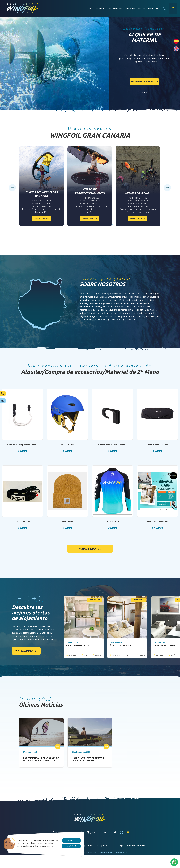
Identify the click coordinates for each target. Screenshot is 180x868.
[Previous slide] (12, 188)
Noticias (142, 9)
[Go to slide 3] (147, 93)
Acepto (71, 840)
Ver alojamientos (26, 651)
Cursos (90, 9)
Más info (71, 846)
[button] (164, 9)
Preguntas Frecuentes (90, 845)
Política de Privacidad (136, 845)
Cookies (107, 845)
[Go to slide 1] (142, 93)
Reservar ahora (42, 219)
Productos (101, 9)
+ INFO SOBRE (130, 9)
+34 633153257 (97, 832)
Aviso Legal (118, 845)
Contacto (153, 9)
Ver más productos (90, 549)
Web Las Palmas (121, 852)
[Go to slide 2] (144, 93)
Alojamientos (115, 9)
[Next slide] (167, 188)
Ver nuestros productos (144, 81)
